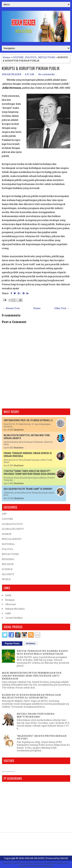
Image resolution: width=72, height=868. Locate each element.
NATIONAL (8, 544)
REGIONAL (8, 559)
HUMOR (7, 534)
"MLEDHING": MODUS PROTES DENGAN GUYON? (42, 737)
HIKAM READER (34, 858)
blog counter (12, 771)
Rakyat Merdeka (15, 609)
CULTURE (18, 57)
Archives (31, 644)
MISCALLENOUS (12, 539)
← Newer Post (11, 308)
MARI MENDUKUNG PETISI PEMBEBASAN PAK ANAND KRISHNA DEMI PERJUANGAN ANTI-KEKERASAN (32, 676)
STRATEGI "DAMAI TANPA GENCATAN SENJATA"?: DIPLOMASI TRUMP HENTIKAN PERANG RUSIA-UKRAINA (30, 472)
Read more (19, 430)
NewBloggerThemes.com (56, 863)
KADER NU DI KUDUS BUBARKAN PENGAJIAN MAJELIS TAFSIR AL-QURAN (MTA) (31, 696)
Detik (8, 595)
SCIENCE (7, 569)
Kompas (10, 600)
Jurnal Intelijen (14, 618)
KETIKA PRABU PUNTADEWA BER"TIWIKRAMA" (36, 715)
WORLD (6, 579)
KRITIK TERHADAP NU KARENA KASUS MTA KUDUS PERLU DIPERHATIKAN (42, 652)
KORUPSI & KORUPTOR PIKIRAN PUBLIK (31, 68)
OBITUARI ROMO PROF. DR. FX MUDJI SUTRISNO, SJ (28, 420)
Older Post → (62, 308)
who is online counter (6, 771)
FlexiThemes (19, 863)
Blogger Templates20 (43, 866)
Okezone (11, 604)
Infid (8, 613)
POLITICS (31, 57)
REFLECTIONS (47, 57)
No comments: (47, 74)
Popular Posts (12, 644)
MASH (64, 858)
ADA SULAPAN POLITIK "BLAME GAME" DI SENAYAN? (28, 489)
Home (7, 57)
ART (4, 514)
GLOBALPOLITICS (12, 524)
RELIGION (8, 564)
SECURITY (8, 574)
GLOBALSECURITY (13, 529)
